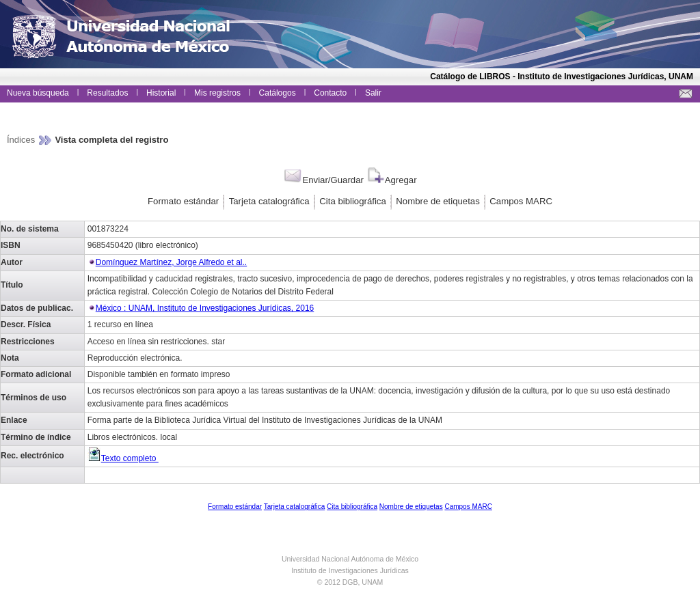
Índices (22, 140)
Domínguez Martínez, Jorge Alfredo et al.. (171, 262)
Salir (373, 93)
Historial (161, 93)
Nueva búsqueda (38, 93)
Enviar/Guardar (323, 180)
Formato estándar (183, 201)
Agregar (391, 180)
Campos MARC (521, 201)
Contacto (330, 93)
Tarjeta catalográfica (269, 201)
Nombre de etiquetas (437, 201)
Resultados (107, 93)
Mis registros (217, 93)
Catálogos (278, 93)
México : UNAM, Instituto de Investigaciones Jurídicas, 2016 (205, 308)
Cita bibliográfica (353, 201)
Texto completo (123, 458)
